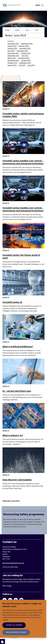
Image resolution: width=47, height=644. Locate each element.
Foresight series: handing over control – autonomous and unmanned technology (23, 162)
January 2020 (26, 61)
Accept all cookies (14, 625)
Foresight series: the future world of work (21, 256)
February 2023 (24, 46)
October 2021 (26, 53)
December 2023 (13, 44)
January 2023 (12, 48)
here (10, 586)
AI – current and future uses (17, 391)
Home (7, 30)
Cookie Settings (2, 641)
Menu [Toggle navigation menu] (38, 5)
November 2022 (25, 48)
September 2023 (27, 44)
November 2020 (13, 61)
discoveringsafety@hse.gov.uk (13, 563)
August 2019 (12, 65)
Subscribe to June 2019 (11, 501)
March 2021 (12, 58)
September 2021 (13, 56)
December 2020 (24, 58)
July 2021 (25, 56)
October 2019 (12, 63)
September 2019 (25, 63)
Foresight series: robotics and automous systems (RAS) (23, 115)
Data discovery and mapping (17, 480)
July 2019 (22, 65)
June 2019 (31, 65)
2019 (27, 30)
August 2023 (12, 46)
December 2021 (22, 51)
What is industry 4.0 (13, 435)
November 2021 (13, 53)
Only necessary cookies (16, 632)
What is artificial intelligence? (18, 347)
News (17, 30)
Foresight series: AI (12, 302)
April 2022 (11, 51)
